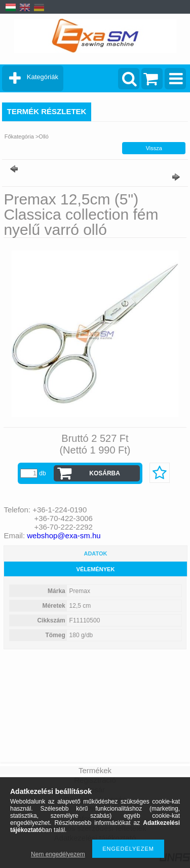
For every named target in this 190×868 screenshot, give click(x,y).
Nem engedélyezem (58, 854)
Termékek (95, 770)
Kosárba (105, 473)
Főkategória (19, 136)
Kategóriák (43, 77)
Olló (44, 136)
